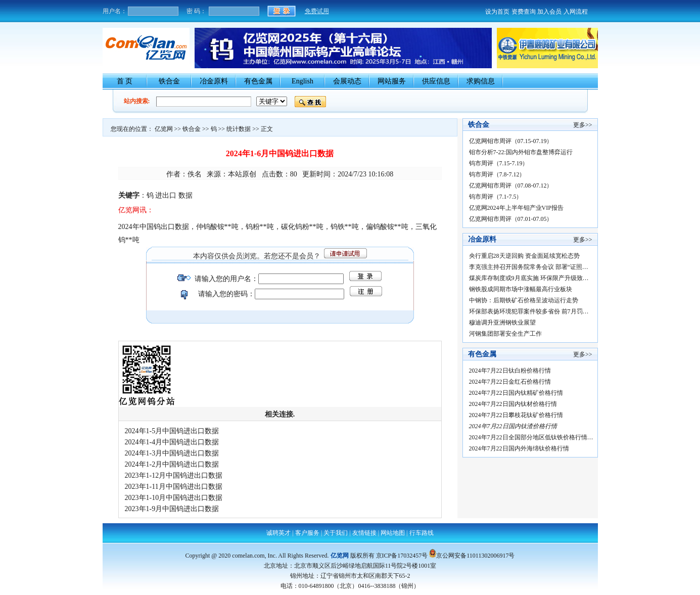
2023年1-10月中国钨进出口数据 (174, 498)
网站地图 (393, 533)
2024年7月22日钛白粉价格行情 (511, 371)
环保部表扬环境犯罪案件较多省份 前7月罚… (529, 311)
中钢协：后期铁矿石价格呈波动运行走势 (524, 300)
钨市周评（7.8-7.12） (497, 174)
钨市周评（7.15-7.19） (499, 163)
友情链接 (364, 533)
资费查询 (524, 12)
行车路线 (422, 533)
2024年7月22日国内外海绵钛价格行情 (521, 448)
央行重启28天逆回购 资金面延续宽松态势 (524, 256)
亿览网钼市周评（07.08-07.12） (511, 186)
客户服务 (307, 533)
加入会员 (549, 12)
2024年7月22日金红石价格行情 (511, 382)
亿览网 (164, 129)
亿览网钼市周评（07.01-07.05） (511, 219)
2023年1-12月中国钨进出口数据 (174, 475)
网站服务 (392, 81)
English (302, 81)
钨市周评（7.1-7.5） (496, 197)
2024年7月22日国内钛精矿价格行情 (518, 393)
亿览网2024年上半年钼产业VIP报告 (516, 208)
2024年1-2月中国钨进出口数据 (172, 464)
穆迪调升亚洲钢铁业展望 (502, 323)
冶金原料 (214, 81)
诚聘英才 (278, 533)
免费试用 (317, 11)
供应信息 (436, 81)
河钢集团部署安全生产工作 (505, 334)
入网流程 (576, 12)
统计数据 (239, 129)
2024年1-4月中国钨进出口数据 (172, 442)
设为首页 (497, 12)
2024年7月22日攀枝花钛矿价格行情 (518, 415)
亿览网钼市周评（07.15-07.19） (511, 141)
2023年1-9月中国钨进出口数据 (172, 509)
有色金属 (258, 81)
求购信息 (481, 81)
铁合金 (169, 81)
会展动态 (347, 81)
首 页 (125, 81)
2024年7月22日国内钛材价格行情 (515, 404)
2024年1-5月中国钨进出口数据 (172, 431)
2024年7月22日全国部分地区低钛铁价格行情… (531, 437)
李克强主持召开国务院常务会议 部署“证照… (529, 267)
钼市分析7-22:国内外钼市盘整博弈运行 (521, 152)
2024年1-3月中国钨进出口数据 (172, 453)
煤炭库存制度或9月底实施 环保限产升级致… (529, 278)
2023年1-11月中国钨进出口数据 (174, 487)
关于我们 (336, 533)
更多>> (583, 125)
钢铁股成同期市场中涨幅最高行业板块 (521, 289)
